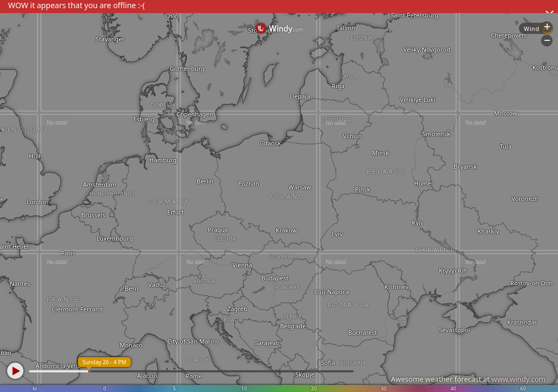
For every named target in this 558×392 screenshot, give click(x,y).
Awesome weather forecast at (468, 379)
